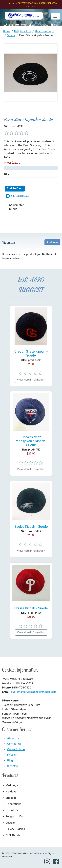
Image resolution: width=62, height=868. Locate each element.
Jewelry (11, 823)
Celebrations (13, 804)
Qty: (7, 174)
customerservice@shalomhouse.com (34, 692)
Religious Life (14, 817)
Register (44, 25)
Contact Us (14, 744)
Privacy (12, 755)
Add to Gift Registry (21, 196)
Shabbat (11, 798)
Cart (54, 25)
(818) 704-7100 (17, 25)
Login (33, 25)
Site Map (13, 766)
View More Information (31, 380)
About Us (13, 738)
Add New (52, 242)
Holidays (11, 792)
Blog (10, 761)
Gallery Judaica (15, 829)
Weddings (12, 785)
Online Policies (16, 749)
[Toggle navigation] (55, 16)
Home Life (12, 810)
